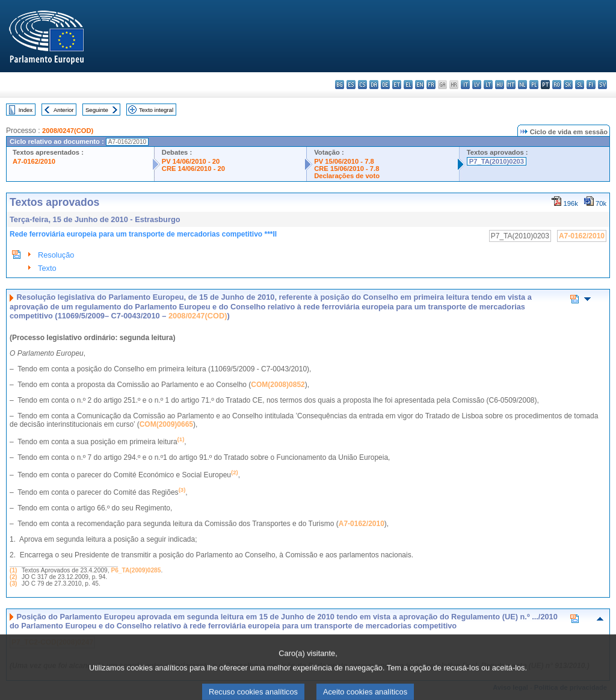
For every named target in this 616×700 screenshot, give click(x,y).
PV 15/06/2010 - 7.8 (344, 161)
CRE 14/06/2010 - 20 (193, 169)
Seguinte (97, 110)
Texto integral (156, 110)
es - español (351, 85)
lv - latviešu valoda (477, 85)
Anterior (64, 110)
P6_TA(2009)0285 (136, 570)
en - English (420, 85)
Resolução (56, 255)
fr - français (431, 85)
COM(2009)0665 (166, 424)
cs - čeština (362, 85)
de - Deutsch (385, 85)
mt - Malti (511, 85)
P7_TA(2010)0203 (497, 161)
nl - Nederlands (522, 85)
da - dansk (374, 85)
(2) (13, 577)
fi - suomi (591, 85)
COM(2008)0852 (278, 385)
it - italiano (465, 85)
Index (26, 110)
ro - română (557, 85)
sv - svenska (602, 85)
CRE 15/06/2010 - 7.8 (346, 169)
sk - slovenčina (568, 85)
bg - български (340, 85)
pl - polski (534, 85)
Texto (47, 268)
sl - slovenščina (580, 85)
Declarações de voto (347, 176)
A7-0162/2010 (34, 161)
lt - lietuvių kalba (488, 85)
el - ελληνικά (408, 85)
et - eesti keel (397, 85)
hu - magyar (500, 85)
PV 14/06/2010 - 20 (191, 161)
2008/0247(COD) (68, 131)
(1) (13, 570)
